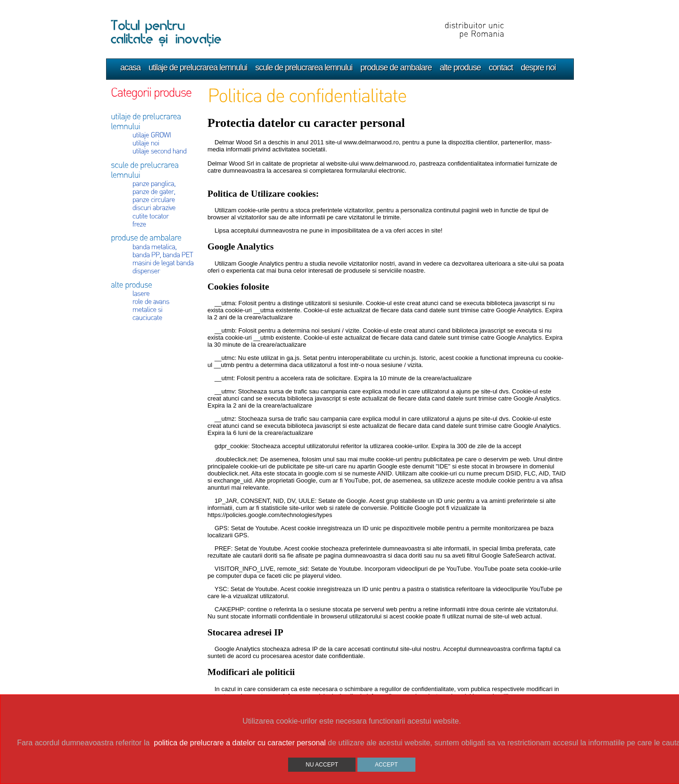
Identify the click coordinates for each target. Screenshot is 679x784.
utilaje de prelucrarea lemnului (198, 67)
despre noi (538, 67)
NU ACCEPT (322, 765)
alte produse (460, 67)
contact (501, 67)
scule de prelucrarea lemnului (304, 67)
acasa (130, 67)
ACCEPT (386, 765)
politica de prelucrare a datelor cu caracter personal (240, 743)
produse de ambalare (396, 67)
